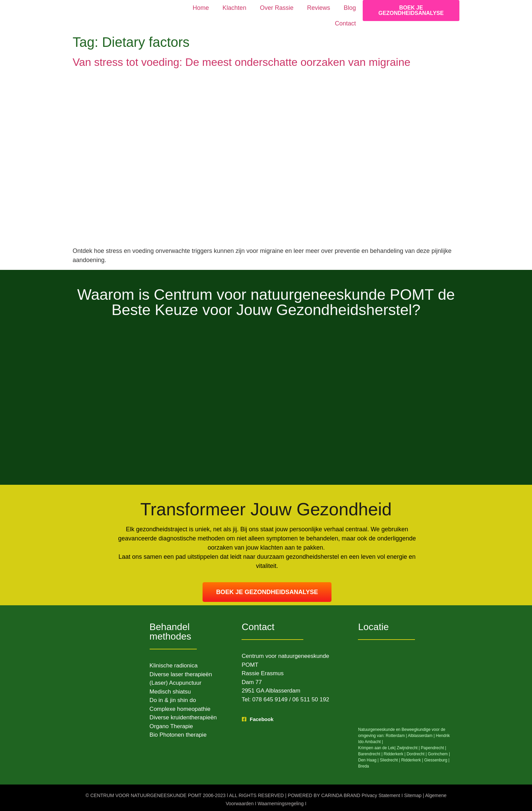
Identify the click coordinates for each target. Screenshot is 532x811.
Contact (345, 23)
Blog (350, 8)
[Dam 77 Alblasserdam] (405, 686)
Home (201, 8)
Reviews (319, 8)
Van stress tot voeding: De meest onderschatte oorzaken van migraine (242, 62)
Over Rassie (277, 8)
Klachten (234, 8)
